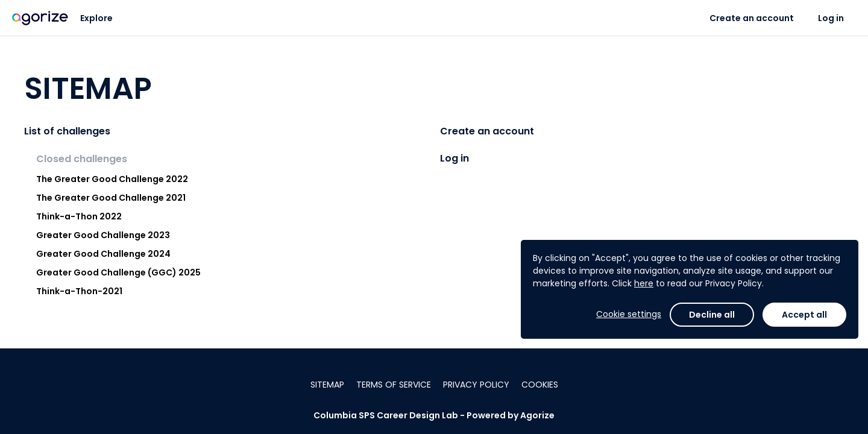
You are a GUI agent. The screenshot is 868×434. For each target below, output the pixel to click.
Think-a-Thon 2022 (79, 216)
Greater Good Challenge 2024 (103, 254)
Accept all (804, 315)
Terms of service (394, 385)
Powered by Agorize (511, 415)
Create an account (752, 18)
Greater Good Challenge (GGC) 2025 (118, 272)
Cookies (540, 385)
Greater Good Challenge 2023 (103, 235)
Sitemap (327, 385)
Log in (831, 18)
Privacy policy (476, 385)
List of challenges (67, 131)
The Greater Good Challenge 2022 (112, 179)
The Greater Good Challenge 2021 (111, 198)
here (644, 283)
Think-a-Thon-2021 (79, 291)
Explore (96, 18)
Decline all (712, 315)
